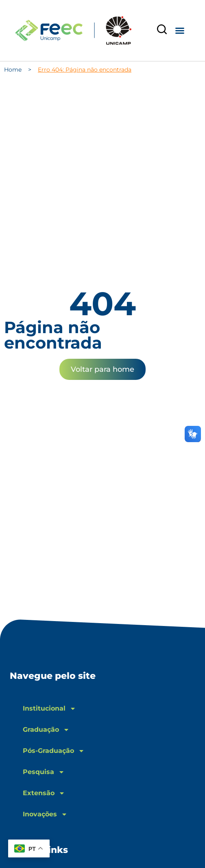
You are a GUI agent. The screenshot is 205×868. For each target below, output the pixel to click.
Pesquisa (44, 772)
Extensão (44, 793)
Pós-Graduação (54, 751)
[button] (180, 31)
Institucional (49, 709)
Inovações (45, 814)
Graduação (46, 730)
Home (13, 70)
